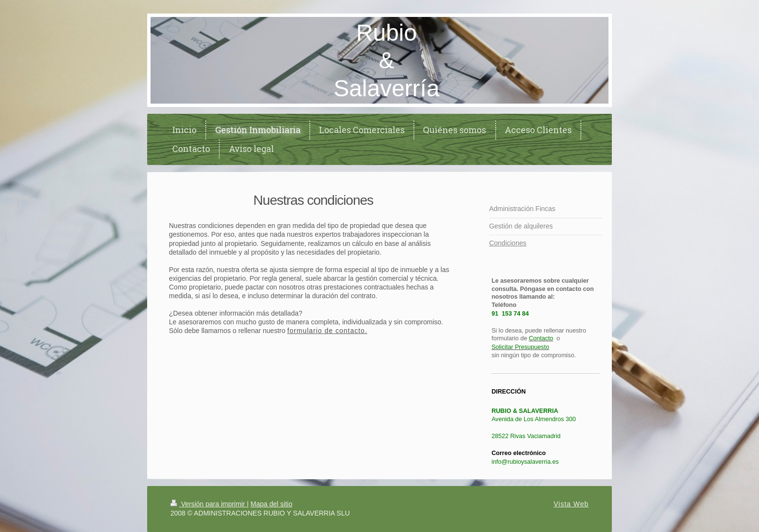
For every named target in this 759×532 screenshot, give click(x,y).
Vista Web (571, 504)
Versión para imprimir (209, 504)
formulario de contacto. (327, 331)
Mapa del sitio (272, 504)
